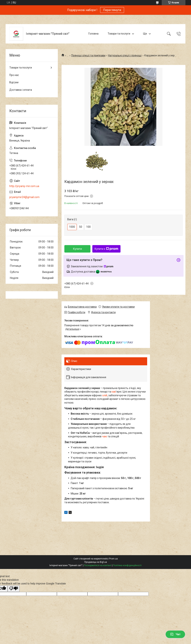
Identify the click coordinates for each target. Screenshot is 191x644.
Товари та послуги (119, 34)
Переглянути (112, 10)
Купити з (106, 249)
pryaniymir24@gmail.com (24, 197)
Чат (175, 634)
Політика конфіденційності (127, 565)
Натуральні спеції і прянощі (125, 55)
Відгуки (14, 82)
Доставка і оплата (21, 90)
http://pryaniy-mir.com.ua (24, 186)
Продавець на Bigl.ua (96, 562)
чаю (105, 436)
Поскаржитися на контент (98, 565)
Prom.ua (113, 559)
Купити (78, 249)
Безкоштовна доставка (82, 307)
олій (105, 395)
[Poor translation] (14, 589)
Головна (93, 34)
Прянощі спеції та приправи (88, 55)
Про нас (14, 75)
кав (114, 392)
